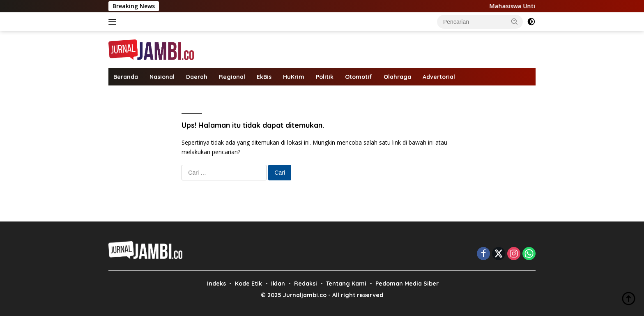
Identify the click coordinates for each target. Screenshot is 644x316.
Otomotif (359, 77)
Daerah (197, 77)
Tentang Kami (346, 284)
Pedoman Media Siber (407, 284)
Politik (325, 77)
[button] (515, 21)
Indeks (216, 284)
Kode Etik (248, 284)
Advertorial (439, 77)
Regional (232, 77)
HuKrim (294, 77)
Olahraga (397, 77)
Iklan (278, 284)
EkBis (264, 77)
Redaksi (306, 284)
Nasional (162, 77)
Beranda (126, 77)
